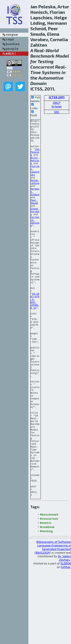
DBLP (57, 103)
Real (39, 50)
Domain (38, 83)
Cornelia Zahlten (35, 242)
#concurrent (49, 594)
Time (36, 72)
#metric (46, 598)
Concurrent (42, 67)
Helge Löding (35, 194)
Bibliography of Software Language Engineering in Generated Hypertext (54, 621)
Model (62, 56)
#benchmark (49, 590)
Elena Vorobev (35, 230)
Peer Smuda (34, 218)
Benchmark (42, 56)
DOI (57, 112)
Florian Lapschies (35, 181)
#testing (46, 606)
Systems (51, 72)
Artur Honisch (35, 169)
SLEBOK (66, 639)
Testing (45, 61)
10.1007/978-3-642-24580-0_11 (35, 337)
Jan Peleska (36, 159)
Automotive (51, 78)
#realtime (47, 602)
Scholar (57, 106)
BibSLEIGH (43, 628)
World (52, 50)
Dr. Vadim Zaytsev (64, 633)
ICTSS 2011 (57, 97)
